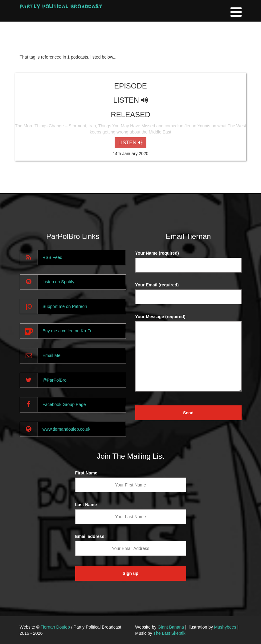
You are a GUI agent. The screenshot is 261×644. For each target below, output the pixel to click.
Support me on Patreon (65, 306)
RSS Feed (53, 257)
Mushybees (225, 627)
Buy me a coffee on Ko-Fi (67, 331)
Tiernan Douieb (55, 627)
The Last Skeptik (169, 633)
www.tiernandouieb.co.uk (67, 429)
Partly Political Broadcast (61, 6)
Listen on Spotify (59, 282)
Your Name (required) (157, 253)
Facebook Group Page (64, 404)
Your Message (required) (160, 317)
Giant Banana (171, 627)
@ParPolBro (55, 380)
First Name (86, 473)
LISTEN (130, 143)
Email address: (91, 536)
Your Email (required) (157, 285)
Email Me (51, 355)
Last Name (86, 505)
